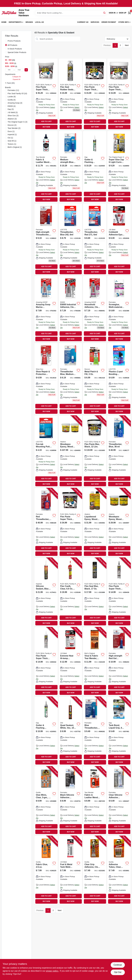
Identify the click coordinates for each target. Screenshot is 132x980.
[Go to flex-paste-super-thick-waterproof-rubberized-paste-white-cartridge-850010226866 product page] (46, 662)
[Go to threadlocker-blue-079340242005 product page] (70, 239)
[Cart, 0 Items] (129, 13)
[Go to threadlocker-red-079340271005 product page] (95, 239)
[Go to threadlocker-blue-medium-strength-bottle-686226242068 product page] (70, 379)
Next (127, 45)
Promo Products (14, 41)
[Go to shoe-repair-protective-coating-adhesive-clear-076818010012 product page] (46, 379)
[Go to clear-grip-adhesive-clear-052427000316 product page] (95, 870)
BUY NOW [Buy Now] (46, 127)
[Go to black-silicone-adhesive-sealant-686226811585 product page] (70, 801)
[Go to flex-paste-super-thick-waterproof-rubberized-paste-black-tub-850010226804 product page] (95, 94)
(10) (17, 93)
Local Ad (39, 22)
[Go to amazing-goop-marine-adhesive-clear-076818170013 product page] (46, 309)
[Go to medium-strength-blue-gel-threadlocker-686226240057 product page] (70, 167)
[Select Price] (26, 70)
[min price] (9, 70)
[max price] (19, 70)
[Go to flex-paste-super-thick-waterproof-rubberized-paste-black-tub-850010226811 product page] (70, 522)
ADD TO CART (46, 121)
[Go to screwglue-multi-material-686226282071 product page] (119, 309)
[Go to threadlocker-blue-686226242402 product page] (119, 451)
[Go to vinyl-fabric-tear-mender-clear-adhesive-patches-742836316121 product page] (95, 662)
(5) (12, 100)
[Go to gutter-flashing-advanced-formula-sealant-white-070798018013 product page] (95, 167)
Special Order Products (17, 52)
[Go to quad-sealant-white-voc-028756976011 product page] (70, 731)
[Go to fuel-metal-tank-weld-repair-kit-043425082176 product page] (70, 870)
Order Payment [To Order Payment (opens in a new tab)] (109, 22)
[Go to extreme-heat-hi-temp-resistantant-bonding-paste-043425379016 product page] (70, 662)
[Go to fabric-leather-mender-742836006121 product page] (46, 167)
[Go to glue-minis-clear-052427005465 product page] (46, 801)
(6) (12, 97)
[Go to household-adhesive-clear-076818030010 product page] (95, 309)
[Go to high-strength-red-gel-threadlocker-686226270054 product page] (119, 662)
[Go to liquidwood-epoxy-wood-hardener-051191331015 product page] (95, 522)
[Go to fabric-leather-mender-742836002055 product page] (95, 801)
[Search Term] (71, 13)
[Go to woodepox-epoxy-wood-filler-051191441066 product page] (119, 522)
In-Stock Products (15, 49)
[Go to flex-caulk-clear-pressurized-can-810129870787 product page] (70, 592)
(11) (13, 90)
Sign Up (123, 13)
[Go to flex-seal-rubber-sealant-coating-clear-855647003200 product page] (70, 94)
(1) (11, 131)
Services (95, 22)
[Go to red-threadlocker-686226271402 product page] (46, 522)
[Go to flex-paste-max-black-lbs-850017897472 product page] (95, 451)
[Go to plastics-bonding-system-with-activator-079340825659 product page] (119, 379)
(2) (12, 125)
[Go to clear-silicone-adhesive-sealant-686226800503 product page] (119, 801)
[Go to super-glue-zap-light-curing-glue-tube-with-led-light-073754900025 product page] (119, 167)
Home (4, 22)
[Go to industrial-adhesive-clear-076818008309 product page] (70, 309)
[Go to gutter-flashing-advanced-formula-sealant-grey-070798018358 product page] (46, 731)
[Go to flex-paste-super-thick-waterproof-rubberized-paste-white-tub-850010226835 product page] (119, 94)
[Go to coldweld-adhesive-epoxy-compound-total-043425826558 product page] (119, 239)
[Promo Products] (6, 41)
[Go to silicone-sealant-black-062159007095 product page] (46, 592)
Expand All (17, 79)
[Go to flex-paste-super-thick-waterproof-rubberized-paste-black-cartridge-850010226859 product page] (119, 592)
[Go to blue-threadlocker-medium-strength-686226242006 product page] (95, 731)
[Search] (105, 13)
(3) (11, 109)
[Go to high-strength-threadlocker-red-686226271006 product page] (46, 239)
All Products (13, 45)
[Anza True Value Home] (9, 13)
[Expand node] (6, 83)
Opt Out (118, 972)
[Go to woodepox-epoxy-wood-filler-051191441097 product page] (70, 451)
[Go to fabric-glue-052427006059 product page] (46, 870)
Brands (29, 22)
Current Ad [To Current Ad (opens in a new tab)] (83, 22)
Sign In (112, 13)
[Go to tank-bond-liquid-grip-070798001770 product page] (119, 731)
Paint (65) (11, 83)
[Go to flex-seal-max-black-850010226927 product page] (95, 592)
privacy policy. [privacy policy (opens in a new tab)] (52, 971)
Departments (15, 22)
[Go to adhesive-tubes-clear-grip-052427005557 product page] (119, 870)
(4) (15, 103)
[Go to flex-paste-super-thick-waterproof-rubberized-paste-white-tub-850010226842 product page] (46, 94)
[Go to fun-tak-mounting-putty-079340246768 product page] (46, 451)
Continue (118, 965)
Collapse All (16, 77)
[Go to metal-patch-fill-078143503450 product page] (95, 379)
